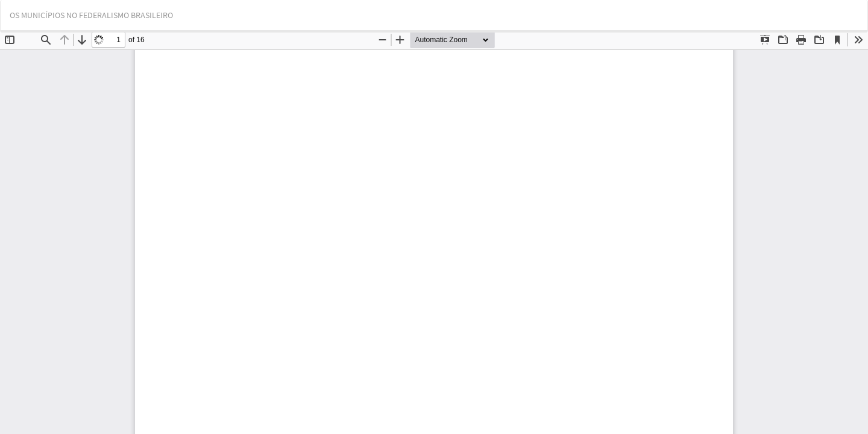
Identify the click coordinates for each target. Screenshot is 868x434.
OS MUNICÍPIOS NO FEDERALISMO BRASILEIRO (91, 15)
